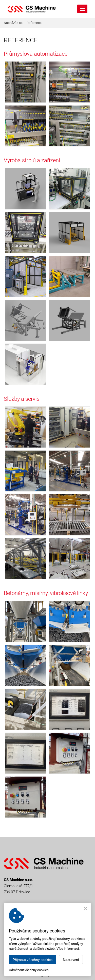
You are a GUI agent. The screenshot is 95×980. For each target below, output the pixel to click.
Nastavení (71, 960)
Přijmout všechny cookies (33, 960)
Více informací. (68, 948)
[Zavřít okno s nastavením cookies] (86, 909)
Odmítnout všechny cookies (29, 970)
